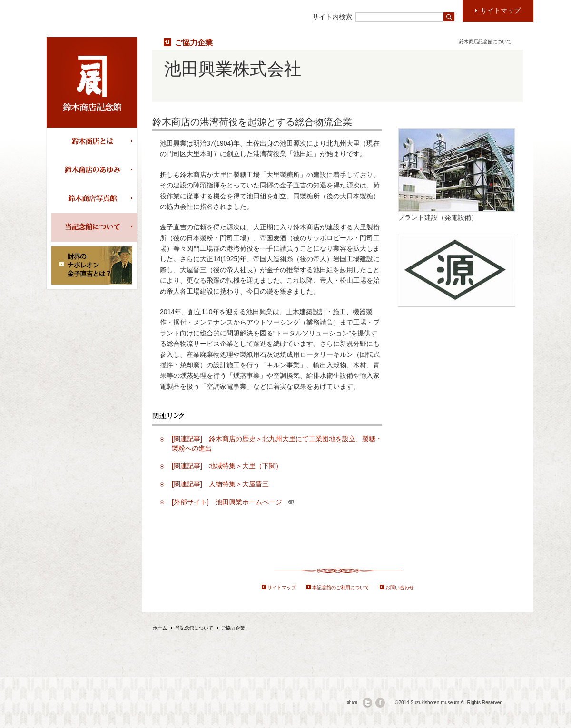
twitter (367, 703)
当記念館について (94, 227)
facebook (380, 703)
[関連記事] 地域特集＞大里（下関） (227, 466)
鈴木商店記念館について (485, 42)
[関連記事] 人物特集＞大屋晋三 (220, 484)
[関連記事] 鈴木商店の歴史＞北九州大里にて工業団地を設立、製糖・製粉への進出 (277, 443)
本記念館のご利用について (341, 587)
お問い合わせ (400, 587)
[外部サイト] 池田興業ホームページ (233, 502)
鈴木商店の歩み (94, 170)
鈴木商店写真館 (94, 199)
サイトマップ (282, 587)
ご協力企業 (194, 42)
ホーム (160, 628)
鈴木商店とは (94, 142)
